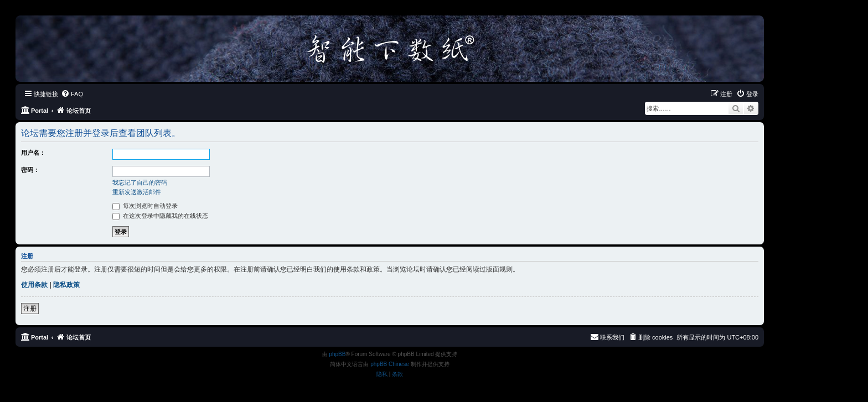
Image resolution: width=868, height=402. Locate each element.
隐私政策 (66, 285)
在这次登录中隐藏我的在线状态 (160, 216)
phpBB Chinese (390, 364)
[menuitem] (72, 94)
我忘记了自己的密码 (140, 182)
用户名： (33, 153)
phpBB (337, 354)
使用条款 (34, 285)
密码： (30, 170)
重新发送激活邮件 (137, 192)
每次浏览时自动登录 (145, 206)
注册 (30, 309)
